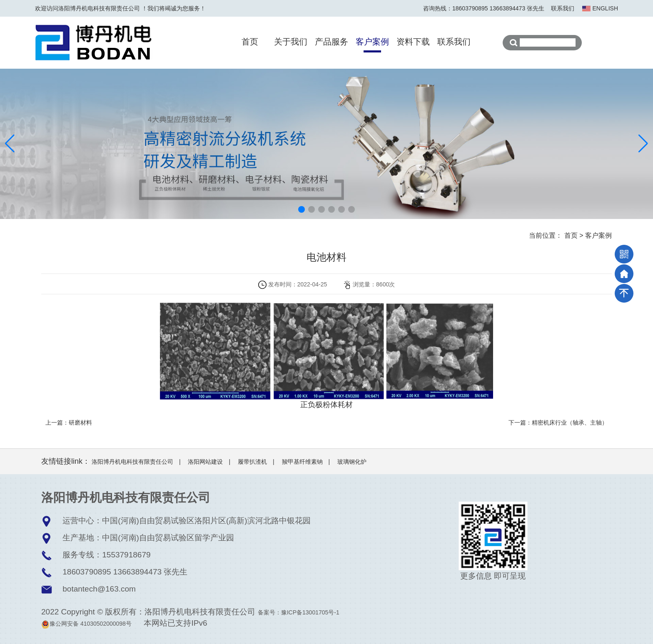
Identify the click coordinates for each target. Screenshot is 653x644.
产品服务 (331, 42)
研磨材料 (80, 423)
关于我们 (291, 42)
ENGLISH (605, 8)
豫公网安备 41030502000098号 (86, 624)
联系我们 (563, 8)
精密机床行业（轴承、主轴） (570, 423)
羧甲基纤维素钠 (302, 462)
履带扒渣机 (252, 462)
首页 (250, 42)
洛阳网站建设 (205, 462)
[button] (302, 209)
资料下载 (413, 42)
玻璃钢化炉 (352, 462)
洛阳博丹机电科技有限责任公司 (132, 462)
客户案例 (372, 42)
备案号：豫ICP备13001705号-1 (299, 612)
